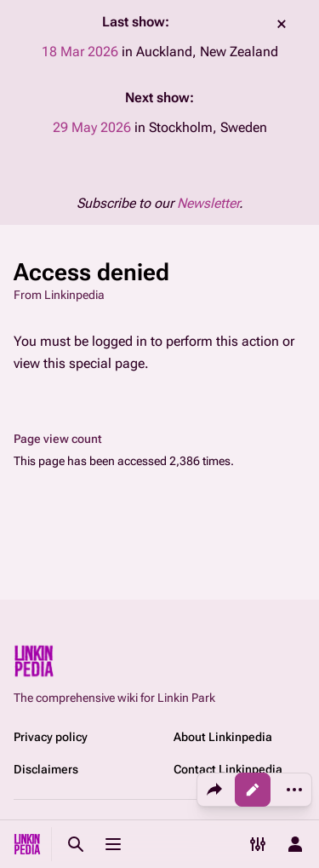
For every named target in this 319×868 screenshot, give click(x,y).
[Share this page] (214, 790)
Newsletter (208, 203)
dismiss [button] (282, 24)
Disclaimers (46, 769)
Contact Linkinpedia (228, 769)
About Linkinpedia (223, 737)
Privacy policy (51, 737)
